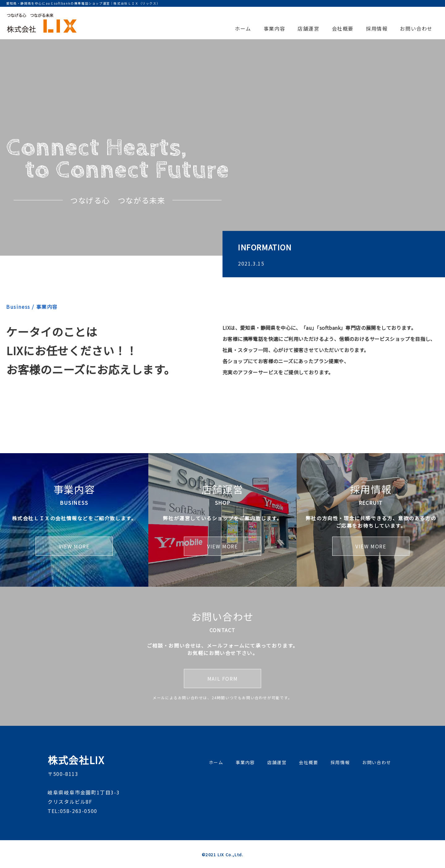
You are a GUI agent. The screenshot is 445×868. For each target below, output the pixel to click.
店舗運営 (308, 28)
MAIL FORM (222, 679)
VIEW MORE (74, 546)
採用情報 (377, 28)
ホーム (243, 28)
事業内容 (274, 28)
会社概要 (343, 28)
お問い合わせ (416, 28)
